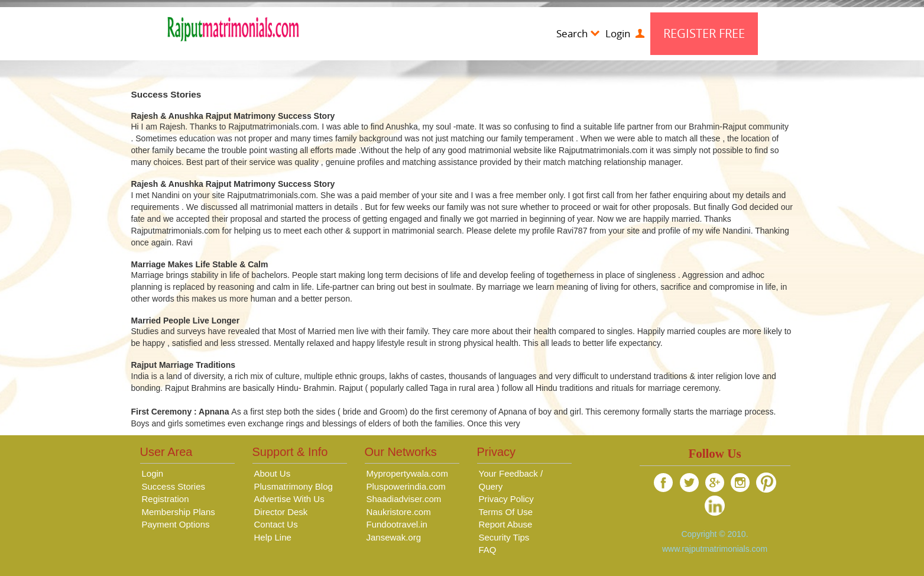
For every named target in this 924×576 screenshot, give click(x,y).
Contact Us (276, 524)
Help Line (273, 537)
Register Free (704, 33)
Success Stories (174, 486)
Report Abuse (506, 524)
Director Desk (281, 512)
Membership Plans (179, 512)
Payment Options (176, 524)
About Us (273, 473)
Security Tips (504, 537)
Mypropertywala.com (407, 473)
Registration (166, 499)
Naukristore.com (399, 512)
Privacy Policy (506, 499)
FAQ (488, 550)
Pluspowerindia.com (406, 486)
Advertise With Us (289, 499)
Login (625, 33)
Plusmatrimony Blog (294, 486)
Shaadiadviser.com (404, 499)
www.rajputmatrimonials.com (715, 549)
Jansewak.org (394, 537)
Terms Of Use (506, 512)
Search (578, 33)
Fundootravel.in (397, 524)
